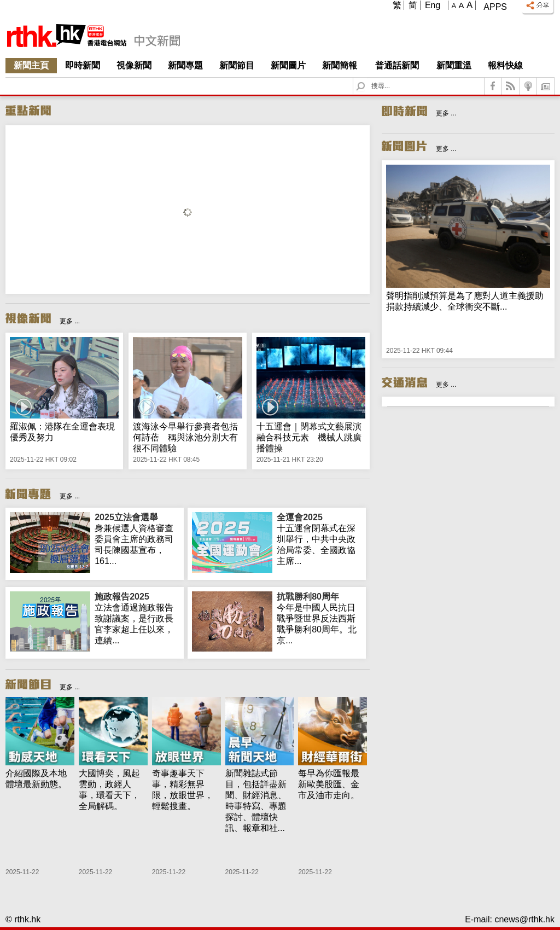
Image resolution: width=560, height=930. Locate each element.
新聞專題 (185, 65)
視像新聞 (134, 65)
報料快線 (505, 65)
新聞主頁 (31, 65)
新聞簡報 (340, 65)
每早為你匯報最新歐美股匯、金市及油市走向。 (329, 784)
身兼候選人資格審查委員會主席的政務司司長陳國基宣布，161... (137, 539)
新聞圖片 (288, 65)
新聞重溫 (454, 65)
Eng (433, 5)
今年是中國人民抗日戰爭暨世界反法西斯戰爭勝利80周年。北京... (319, 618)
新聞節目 (237, 65)
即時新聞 (83, 65)
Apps (495, 7)
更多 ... (70, 321)
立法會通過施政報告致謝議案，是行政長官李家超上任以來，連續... (137, 618)
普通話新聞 (397, 65)
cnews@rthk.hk (524, 919)
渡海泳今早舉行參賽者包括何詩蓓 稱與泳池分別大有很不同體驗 (185, 437)
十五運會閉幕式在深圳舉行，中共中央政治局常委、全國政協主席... (319, 539)
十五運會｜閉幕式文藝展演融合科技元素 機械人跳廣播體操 (309, 437)
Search (367, 78)
